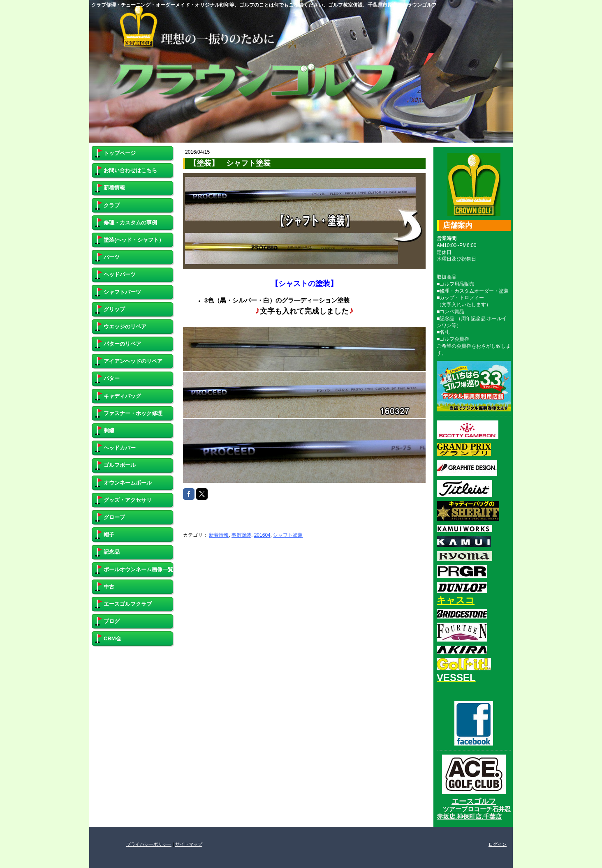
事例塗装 (241, 535)
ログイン (498, 844)
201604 (262, 535)
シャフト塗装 (288, 535)
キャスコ (456, 600)
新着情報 (219, 535)
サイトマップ (189, 844)
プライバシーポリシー (149, 844)
